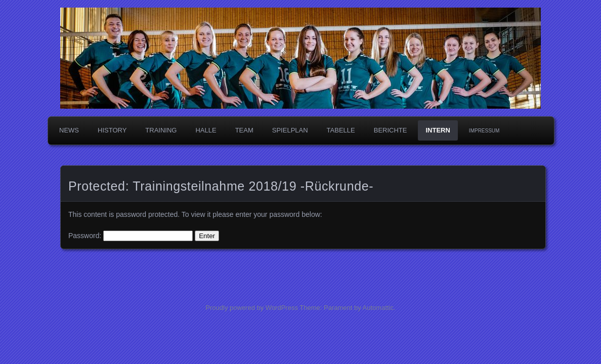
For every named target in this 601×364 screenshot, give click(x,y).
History (112, 130)
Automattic (378, 308)
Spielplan (290, 130)
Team (244, 130)
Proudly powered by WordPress (252, 308)
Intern (438, 130)
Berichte (391, 130)
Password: (131, 236)
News (69, 130)
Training (161, 130)
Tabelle (341, 130)
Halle (206, 130)
